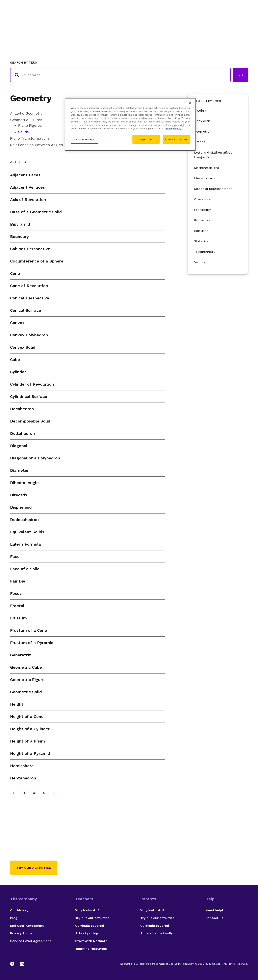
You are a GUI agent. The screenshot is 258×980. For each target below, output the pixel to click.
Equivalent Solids (27, 532)
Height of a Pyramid (30, 753)
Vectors (200, 262)
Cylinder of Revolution (32, 384)
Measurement (205, 178)
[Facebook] (14, 964)
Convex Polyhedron (29, 335)
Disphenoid (21, 507)
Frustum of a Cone (29, 630)
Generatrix (21, 655)
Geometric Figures (26, 120)
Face (15, 556)
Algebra (200, 110)
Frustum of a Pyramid (32, 643)
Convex (17, 323)
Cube (15, 360)
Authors (188, 19)
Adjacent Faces (25, 175)
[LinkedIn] (22, 964)
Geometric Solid (26, 692)
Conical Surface (26, 310)
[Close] (190, 103)
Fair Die (18, 581)
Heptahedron (23, 778)
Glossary (166, 19)
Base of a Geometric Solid (36, 212)
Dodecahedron (24, 520)
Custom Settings (85, 139)
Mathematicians (207, 168)
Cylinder (18, 372)
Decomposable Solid (30, 421)
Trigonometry (205, 252)
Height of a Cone (27, 716)
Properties (202, 220)
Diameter (19, 470)
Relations (201, 231)
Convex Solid (23, 347)
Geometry (31, 98)
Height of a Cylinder (30, 729)
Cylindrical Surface (29, 396)
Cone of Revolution (29, 286)
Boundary (19, 236)
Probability (202, 210)
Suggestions (214, 19)
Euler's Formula (25, 544)
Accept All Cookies (176, 139)
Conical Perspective (30, 298)
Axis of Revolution (28, 200)
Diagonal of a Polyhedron (35, 458)
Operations (202, 199)
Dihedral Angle (24, 483)
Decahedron (22, 409)
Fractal (17, 606)
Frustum (18, 618)
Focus (16, 593)
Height (17, 704)
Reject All (146, 139)
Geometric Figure (27, 680)
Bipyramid (20, 224)
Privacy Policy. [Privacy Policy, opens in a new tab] (174, 128)
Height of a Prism (28, 741)
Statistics (201, 241)
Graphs (200, 142)
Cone (15, 273)
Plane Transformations (30, 138)
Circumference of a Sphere (37, 261)
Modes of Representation (213, 189)
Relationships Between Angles (36, 145)
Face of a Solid (25, 569)
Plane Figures (30, 125)
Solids (23, 132)
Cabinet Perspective (30, 249)
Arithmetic (202, 121)
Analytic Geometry (26, 113)
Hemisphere (22, 766)
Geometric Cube (26, 667)
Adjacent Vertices (27, 187)
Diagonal (19, 446)
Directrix (19, 495)
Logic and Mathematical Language (213, 155)
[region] (130, 124)
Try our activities (34, 868)
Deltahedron (22, 433)
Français (240, 19)
